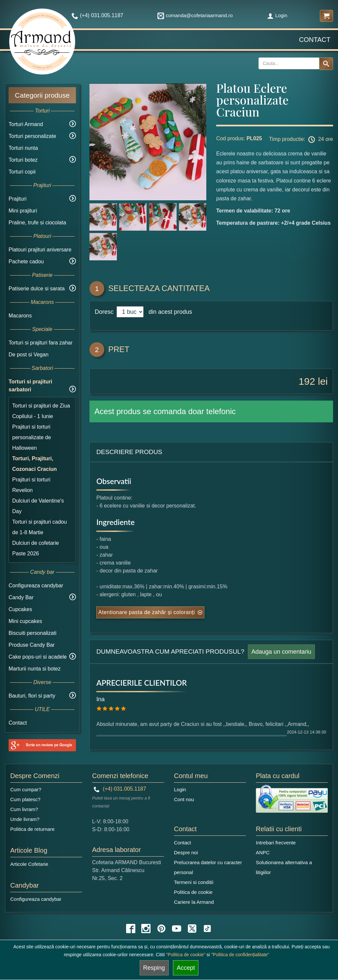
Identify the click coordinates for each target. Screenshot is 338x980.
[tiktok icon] (207, 929)
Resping (154, 968)
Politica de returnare (32, 829)
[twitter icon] (192, 929)
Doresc (105, 312)
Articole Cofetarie (29, 864)
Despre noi (186, 852)
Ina (101, 699)
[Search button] (326, 64)
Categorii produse (42, 95)
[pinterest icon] (161, 929)
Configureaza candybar (36, 586)
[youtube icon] (177, 929)
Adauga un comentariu (281, 652)
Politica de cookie (193, 892)
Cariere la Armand (194, 902)
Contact (315, 40)
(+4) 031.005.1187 (120, 789)
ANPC (263, 852)
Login (277, 15)
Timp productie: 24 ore (301, 140)
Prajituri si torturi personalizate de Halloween (32, 437)
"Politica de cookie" (186, 955)
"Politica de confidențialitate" (240, 955)
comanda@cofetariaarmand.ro (195, 15)
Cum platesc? (25, 799)
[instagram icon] (146, 929)
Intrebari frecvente (276, 843)
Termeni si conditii (194, 882)
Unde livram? (25, 819)
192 (307, 381)
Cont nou (184, 799)
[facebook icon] (131, 929)
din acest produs (169, 312)
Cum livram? (24, 809)
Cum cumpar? (26, 789)
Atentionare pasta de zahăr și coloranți (147, 612)
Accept (186, 968)
